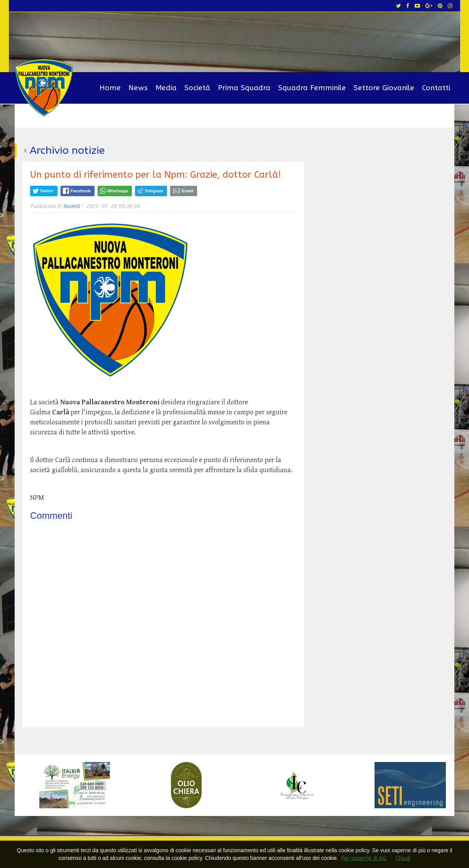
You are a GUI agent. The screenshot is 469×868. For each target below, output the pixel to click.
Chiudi (403, 858)
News (138, 88)
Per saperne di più (364, 858)
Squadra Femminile (312, 88)
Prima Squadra (244, 88)
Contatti (436, 88)
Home (110, 88)
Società (197, 88)
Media (166, 88)
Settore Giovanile (384, 88)
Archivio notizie (67, 150)
